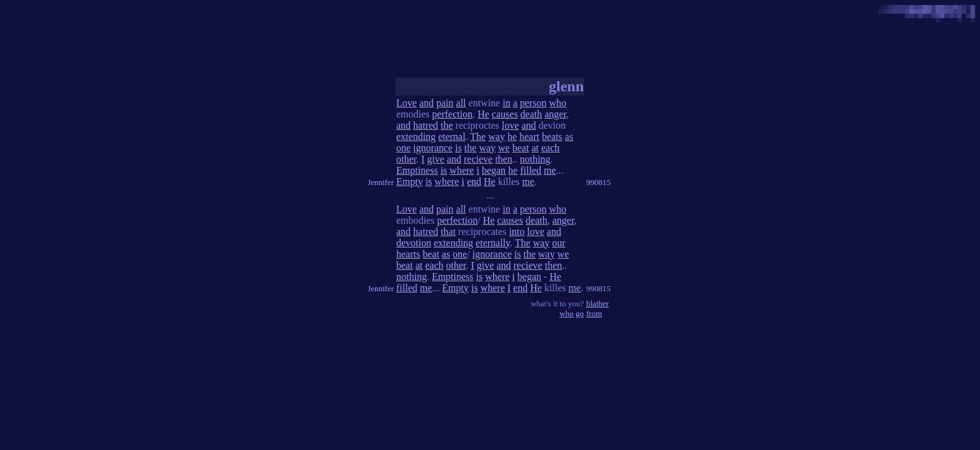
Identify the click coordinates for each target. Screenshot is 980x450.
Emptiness (417, 170)
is (458, 148)
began (494, 170)
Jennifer (381, 182)
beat (521, 148)
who (557, 103)
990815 (598, 182)
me (550, 170)
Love (407, 103)
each (550, 148)
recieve (478, 159)
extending (416, 137)
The (478, 137)
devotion (414, 243)
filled (531, 170)
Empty (410, 182)
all (461, 103)
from (594, 313)
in (506, 103)
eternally (493, 243)
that (448, 232)
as (569, 137)
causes (505, 114)
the (447, 125)
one (403, 148)
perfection (452, 114)
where (462, 170)
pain (445, 103)
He (483, 114)
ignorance (433, 148)
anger (555, 114)
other (406, 159)
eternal (452, 137)
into (517, 232)
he (512, 137)
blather (597, 303)
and (427, 103)
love (511, 125)
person (533, 103)
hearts (408, 254)
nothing (535, 159)
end (474, 182)
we (504, 148)
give (436, 159)
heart (529, 137)
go (580, 313)
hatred (426, 125)
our (558, 243)
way (497, 137)
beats (552, 137)
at (535, 148)
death (532, 114)
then (504, 159)
